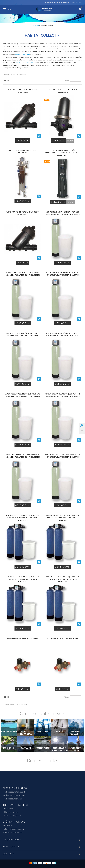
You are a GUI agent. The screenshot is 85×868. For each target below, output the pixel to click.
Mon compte (11, 846)
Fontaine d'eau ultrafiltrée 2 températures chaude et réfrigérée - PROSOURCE (62, 153)
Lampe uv (8, 825)
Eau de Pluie (42, 748)
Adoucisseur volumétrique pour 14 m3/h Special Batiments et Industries (23, 456)
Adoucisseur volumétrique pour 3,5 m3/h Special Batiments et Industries (23, 274)
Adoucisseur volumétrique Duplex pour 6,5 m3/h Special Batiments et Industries (62, 579)
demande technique (23, 54)
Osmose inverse (11, 812)
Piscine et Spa (9, 731)
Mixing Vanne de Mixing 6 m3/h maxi (62, 638)
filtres (18, 62)
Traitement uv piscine (13, 832)
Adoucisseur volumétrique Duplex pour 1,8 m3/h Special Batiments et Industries (23, 518)
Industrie (42, 731)
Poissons (9, 748)
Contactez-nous (76, 2)
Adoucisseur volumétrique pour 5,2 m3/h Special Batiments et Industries (62, 274)
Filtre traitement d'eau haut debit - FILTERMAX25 (23, 213)
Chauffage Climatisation (59, 749)
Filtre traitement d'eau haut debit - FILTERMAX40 (23, 91)
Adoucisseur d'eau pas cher (16, 792)
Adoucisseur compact (13, 799)
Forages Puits (76, 749)
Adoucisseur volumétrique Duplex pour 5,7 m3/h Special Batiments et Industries (23, 579)
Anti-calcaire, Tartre (13, 815)
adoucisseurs (29, 62)
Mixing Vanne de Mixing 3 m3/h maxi (23, 638)
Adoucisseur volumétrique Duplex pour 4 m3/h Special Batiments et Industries (62, 518)
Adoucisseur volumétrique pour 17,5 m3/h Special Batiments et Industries (62, 456)
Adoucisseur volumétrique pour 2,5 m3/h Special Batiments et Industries (62, 213)
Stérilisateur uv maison (14, 829)
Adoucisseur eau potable (15, 795)
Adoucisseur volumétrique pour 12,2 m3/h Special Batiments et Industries (62, 395)
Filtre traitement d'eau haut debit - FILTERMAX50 (62, 91)
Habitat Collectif (76, 733)
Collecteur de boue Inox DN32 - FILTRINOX (23, 152)
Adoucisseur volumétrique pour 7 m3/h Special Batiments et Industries (23, 334)
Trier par (67, 80)
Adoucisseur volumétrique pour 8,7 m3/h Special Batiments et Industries (62, 334)
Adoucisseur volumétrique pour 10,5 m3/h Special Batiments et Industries (23, 395)
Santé (59, 731)
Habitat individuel (26, 733)
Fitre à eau (9, 809)
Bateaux (26, 748)
